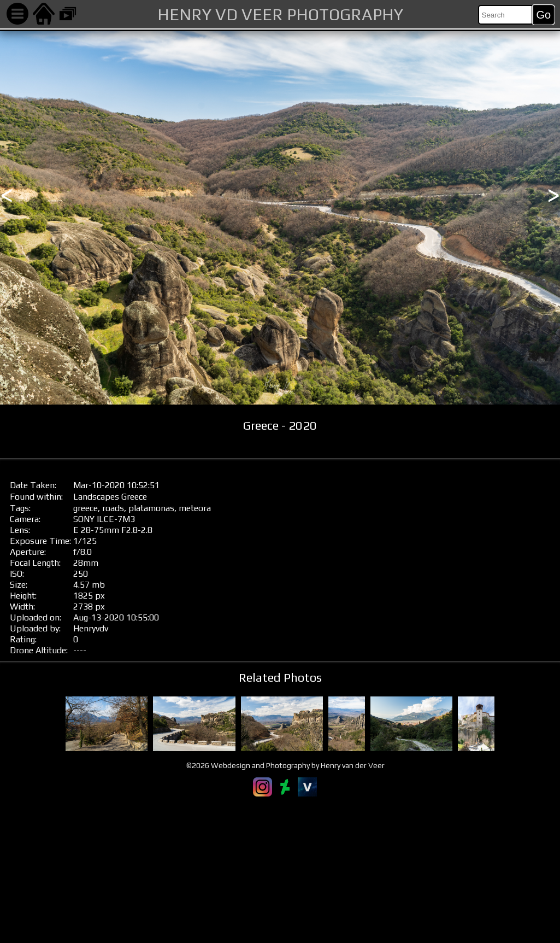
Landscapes (96, 497)
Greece (134, 497)
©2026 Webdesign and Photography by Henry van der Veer (285, 765)
